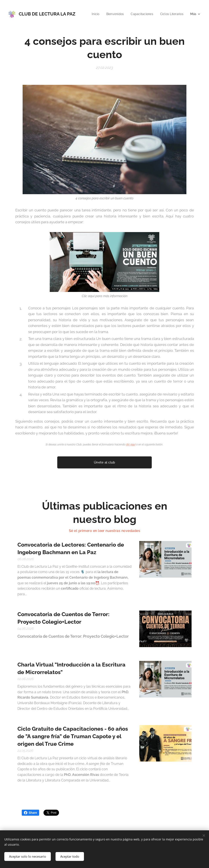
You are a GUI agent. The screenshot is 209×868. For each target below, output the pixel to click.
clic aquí (131, 445)
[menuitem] (124, 14)
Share (30, 813)
